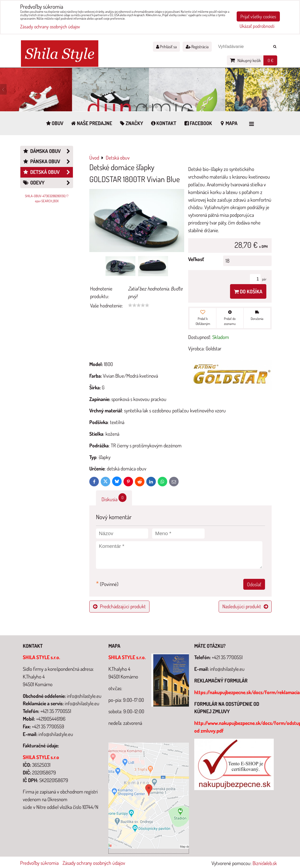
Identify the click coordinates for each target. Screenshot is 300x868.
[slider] (139, 305)
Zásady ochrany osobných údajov (94, 863)
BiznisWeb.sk (265, 863)
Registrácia (197, 47)
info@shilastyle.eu (227, 669)
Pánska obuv (48, 162)
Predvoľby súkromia (39, 863)
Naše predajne (91, 123)
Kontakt (163, 123)
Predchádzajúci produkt (119, 606)
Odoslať (254, 584)
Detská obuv (48, 172)
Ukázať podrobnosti (257, 26)
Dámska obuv (48, 151)
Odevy (48, 183)
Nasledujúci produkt (245, 606)
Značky (131, 123)
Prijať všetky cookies (258, 16)
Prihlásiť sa (166, 47)
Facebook (198, 123)
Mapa (228, 123)
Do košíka (248, 291)
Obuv (54, 123)
